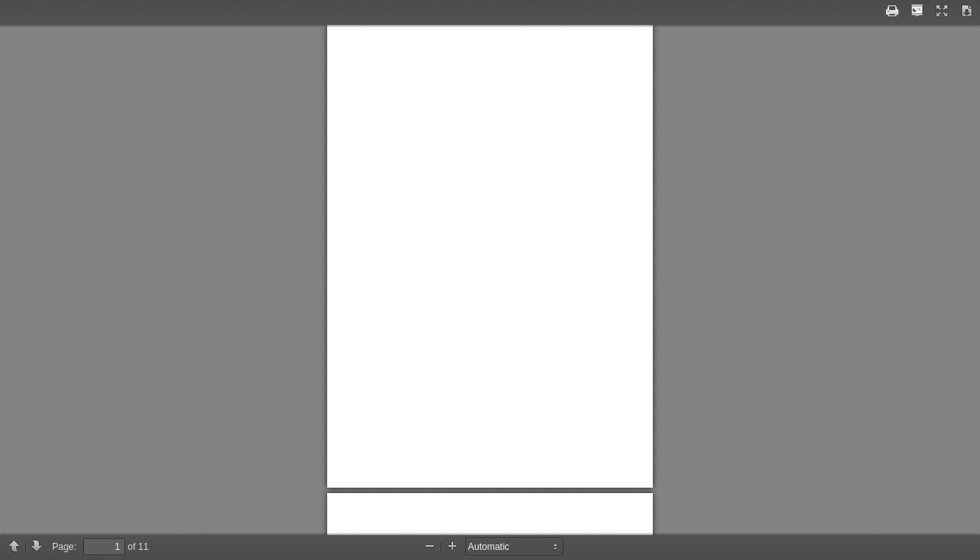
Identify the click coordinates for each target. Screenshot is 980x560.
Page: (64, 547)
